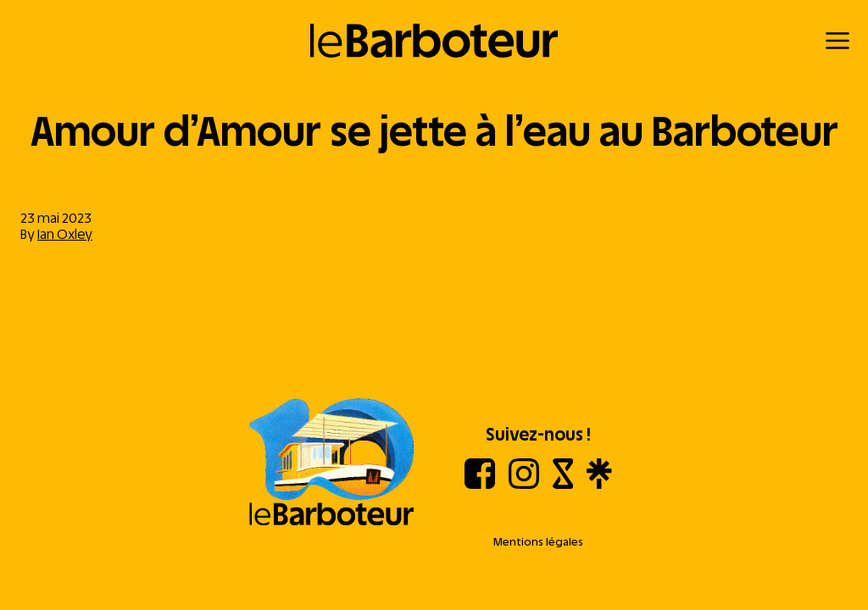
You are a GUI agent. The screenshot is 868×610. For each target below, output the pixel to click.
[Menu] (837, 41)
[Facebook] (480, 484)
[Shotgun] (563, 484)
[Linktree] (599, 484)
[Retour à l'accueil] (434, 41)
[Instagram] (524, 484)
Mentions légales (538, 542)
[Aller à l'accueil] (331, 463)
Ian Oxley (65, 234)
